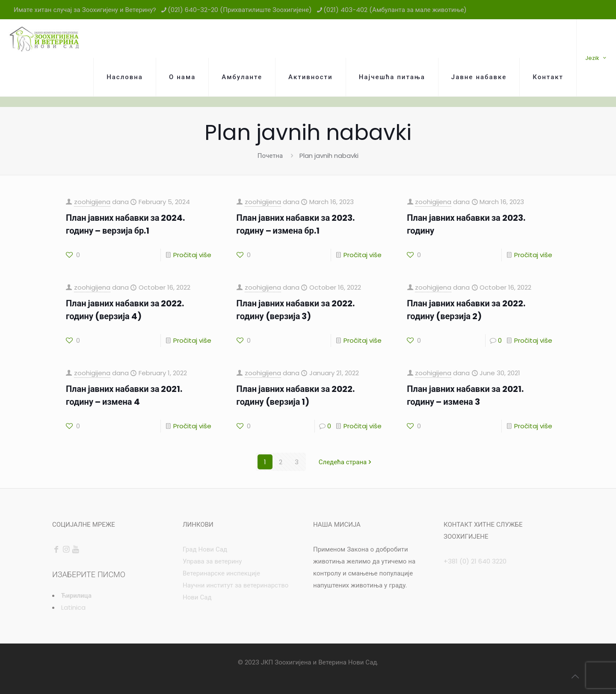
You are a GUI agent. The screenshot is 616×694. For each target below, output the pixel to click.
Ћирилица (76, 595)
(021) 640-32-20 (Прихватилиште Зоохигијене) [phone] (240, 10)
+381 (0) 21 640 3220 (475, 561)
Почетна (270, 156)
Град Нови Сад (205, 549)
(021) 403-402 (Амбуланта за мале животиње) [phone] (395, 10)
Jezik (596, 58)
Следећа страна (346, 462)
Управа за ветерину (212, 561)
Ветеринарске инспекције (221, 573)
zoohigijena (92, 202)
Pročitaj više (192, 255)
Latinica (73, 607)
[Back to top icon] (575, 676)
